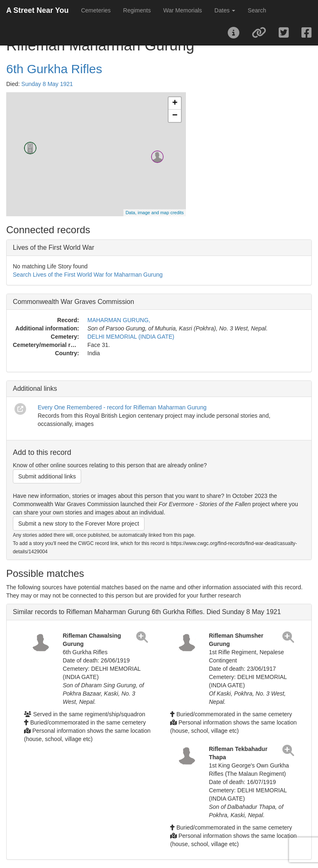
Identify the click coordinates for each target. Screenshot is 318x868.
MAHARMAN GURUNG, (119, 320)
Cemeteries (96, 10)
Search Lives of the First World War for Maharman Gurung (88, 275)
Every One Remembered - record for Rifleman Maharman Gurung (122, 407)
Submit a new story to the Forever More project (79, 524)
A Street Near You (37, 10)
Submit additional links (47, 476)
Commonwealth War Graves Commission (73, 302)
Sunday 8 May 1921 (47, 84)
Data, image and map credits (155, 213)
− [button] (175, 116)
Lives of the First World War (54, 247)
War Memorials (183, 10)
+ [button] (175, 103)
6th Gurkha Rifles (54, 69)
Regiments (137, 10)
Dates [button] (225, 10)
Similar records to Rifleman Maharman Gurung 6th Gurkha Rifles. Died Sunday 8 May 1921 (147, 612)
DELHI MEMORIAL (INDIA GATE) (131, 337)
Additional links (35, 389)
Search (257, 10)
